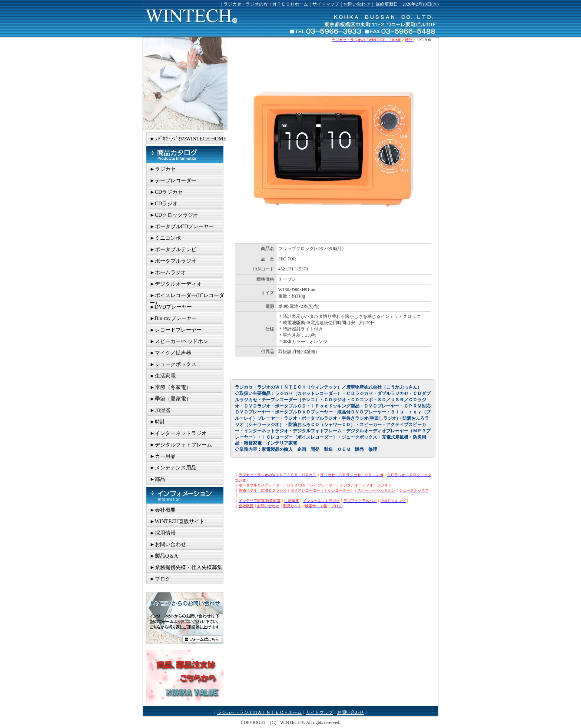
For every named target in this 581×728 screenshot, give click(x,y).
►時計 (157, 422)
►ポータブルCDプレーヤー (182, 227)
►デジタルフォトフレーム (181, 445)
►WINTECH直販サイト (177, 521)
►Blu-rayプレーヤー (173, 318)
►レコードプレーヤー (176, 330)
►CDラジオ (164, 204)
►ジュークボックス (173, 364)
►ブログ (160, 579)
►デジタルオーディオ (176, 284)
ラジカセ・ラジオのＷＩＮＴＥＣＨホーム (266, 4)
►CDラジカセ (166, 192)
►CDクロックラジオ (174, 215)
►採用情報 (163, 533)
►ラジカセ (163, 169)
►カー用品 (163, 456)
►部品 (157, 479)
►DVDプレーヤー (171, 307)
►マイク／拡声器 (170, 353)
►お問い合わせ (168, 544)
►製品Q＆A (164, 556)
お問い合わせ (357, 4)
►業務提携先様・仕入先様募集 (186, 567)
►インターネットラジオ (178, 433)
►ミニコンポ (165, 238)
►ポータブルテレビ (173, 250)
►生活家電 (163, 376)
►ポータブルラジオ (173, 261)
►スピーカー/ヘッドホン (179, 341)
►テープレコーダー (173, 181)
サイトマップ (326, 4)
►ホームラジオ (168, 272)
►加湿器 (160, 410)
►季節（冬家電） (170, 387)
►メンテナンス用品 (173, 468)
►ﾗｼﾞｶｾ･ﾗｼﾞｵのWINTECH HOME (188, 139)
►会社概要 (163, 510)
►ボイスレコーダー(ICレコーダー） (187, 297)
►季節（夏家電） (170, 399)
